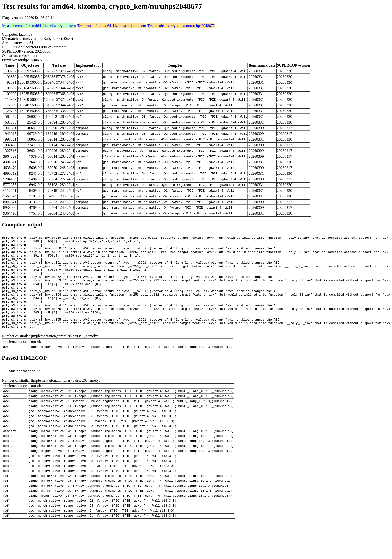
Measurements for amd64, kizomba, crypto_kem (39, 26)
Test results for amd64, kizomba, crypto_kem (112, 26)
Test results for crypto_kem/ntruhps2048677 (181, 26)
